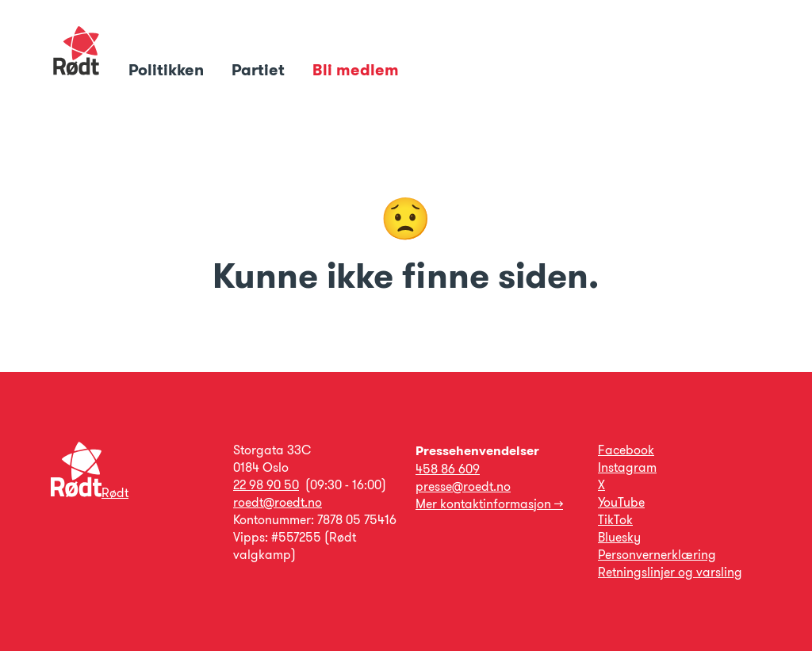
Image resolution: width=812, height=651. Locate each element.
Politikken (168, 70)
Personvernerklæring (657, 555)
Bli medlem (356, 70)
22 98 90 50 (266, 485)
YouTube (621, 502)
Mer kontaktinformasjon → (489, 504)
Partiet (260, 70)
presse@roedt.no (463, 486)
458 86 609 (448, 469)
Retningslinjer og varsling (670, 572)
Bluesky (619, 537)
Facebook (626, 450)
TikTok (615, 520)
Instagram (627, 467)
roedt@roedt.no (278, 502)
